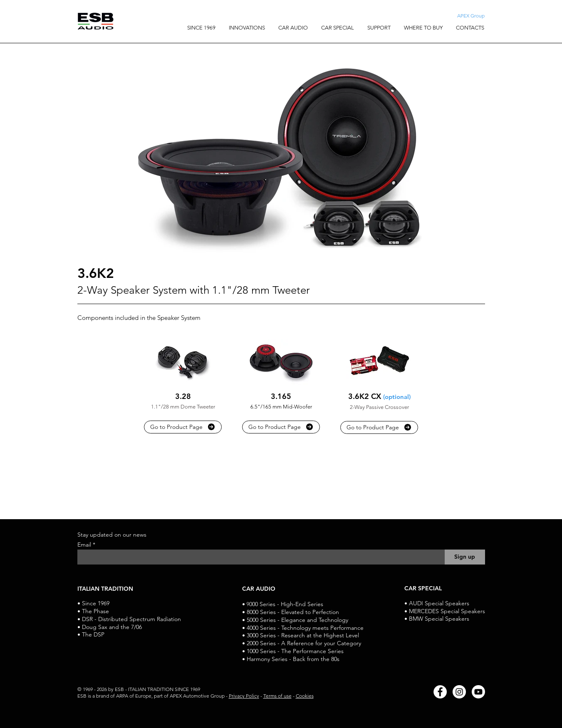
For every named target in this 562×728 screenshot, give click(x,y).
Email (85, 545)
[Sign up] (465, 557)
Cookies (305, 696)
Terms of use (277, 696)
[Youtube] (478, 692)
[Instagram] (459, 692)
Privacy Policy (244, 696)
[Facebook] (440, 692)
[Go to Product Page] (183, 427)
